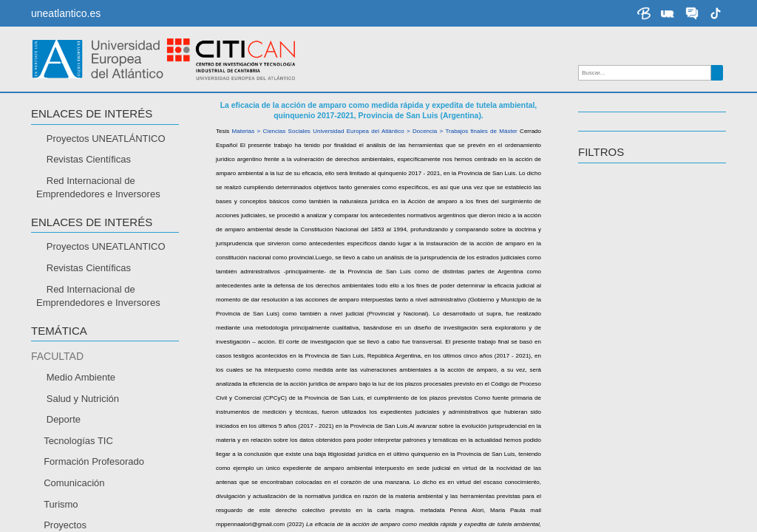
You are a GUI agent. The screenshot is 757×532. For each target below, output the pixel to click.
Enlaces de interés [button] (92, 114)
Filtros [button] (601, 152)
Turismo (61, 504)
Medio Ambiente (81, 377)
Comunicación (74, 483)
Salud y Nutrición (83, 399)
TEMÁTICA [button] (59, 331)
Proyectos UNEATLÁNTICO (106, 139)
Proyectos (65, 525)
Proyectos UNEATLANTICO (106, 246)
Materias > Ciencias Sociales (271, 131)
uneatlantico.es (66, 13)
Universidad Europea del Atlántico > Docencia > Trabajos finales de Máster (415, 131)
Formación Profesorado (94, 461)
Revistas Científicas (89, 159)
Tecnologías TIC (78, 441)
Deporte (64, 419)
